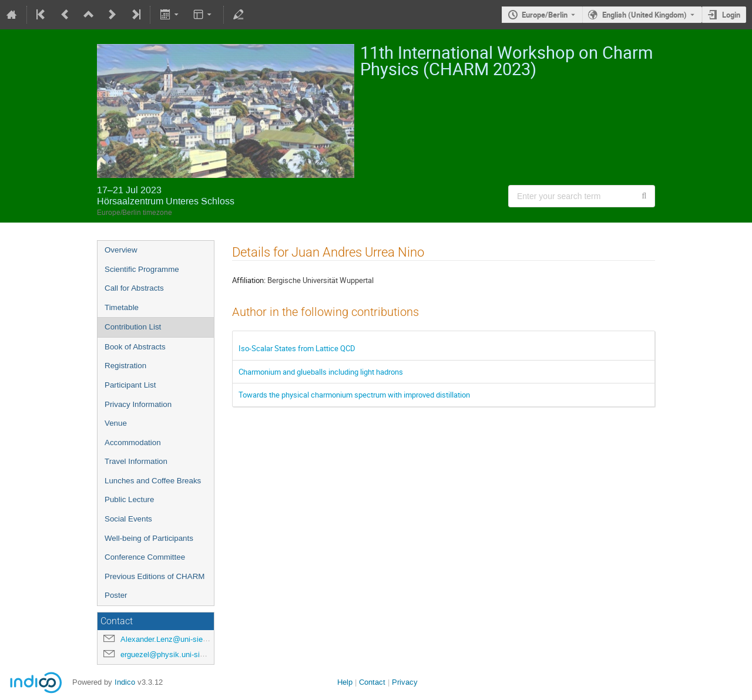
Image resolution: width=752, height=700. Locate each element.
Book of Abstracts (135, 347)
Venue (116, 423)
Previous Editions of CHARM (155, 576)
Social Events (128, 519)
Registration (125, 366)
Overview (121, 250)
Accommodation (133, 442)
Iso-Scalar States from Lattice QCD (297, 348)
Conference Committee (145, 557)
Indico (125, 682)
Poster (116, 595)
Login (731, 15)
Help (345, 682)
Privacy (405, 682)
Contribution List (133, 327)
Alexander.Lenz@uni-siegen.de (173, 639)
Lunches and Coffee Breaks (153, 481)
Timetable (122, 307)
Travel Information (136, 461)
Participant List (130, 385)
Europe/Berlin (545, 15)
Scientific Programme (142, 269)
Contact (372, 682)
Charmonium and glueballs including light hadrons (321, 372)
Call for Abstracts (134, 288)
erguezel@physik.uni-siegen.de (174, 654)
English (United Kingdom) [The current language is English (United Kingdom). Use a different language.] (644, 15)
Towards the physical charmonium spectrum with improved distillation (354, 395)
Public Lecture (129, 499)
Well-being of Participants (149, 538)
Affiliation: (249, 280)
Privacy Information (138, 404)
